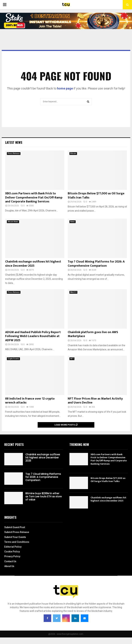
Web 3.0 (73, 292)
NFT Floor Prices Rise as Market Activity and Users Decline (95, 401)
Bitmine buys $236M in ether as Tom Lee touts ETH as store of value (44, 496)
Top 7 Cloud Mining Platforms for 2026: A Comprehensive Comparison (96, 264)
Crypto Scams (13, 359)
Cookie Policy (12, 552)
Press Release (14, 153)
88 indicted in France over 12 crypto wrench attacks (30, 401)
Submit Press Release (17, 532)
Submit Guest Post (15, 527)
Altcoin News (13, 222)
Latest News (14, 142)
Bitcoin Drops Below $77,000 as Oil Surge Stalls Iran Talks (96, 195)
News (73, 222)
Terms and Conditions (17, 542)
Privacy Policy (12, 556)
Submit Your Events (15, 537)
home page (65, 88)
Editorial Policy (13, 547)
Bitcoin (73, 153)
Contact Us (10, 561)
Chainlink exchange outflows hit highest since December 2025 (33, 264)
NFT (72, 359)
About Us (9, 566)
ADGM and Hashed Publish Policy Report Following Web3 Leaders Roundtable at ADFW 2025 (33, 336)
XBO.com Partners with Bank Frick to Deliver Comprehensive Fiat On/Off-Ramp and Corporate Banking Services (34, 198)
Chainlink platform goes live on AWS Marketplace (93, 334)
